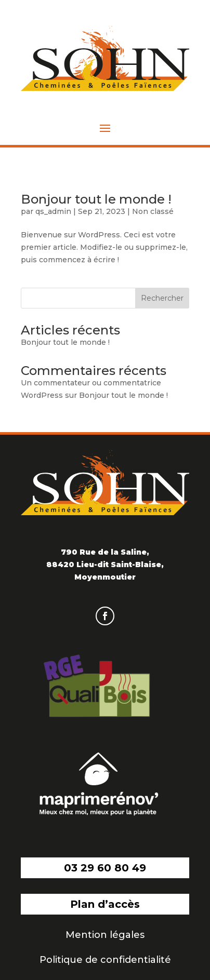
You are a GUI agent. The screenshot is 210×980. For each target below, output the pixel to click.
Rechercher (162, 298)
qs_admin (53, 211)
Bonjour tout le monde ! (96, 199)
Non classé (153, 211)
